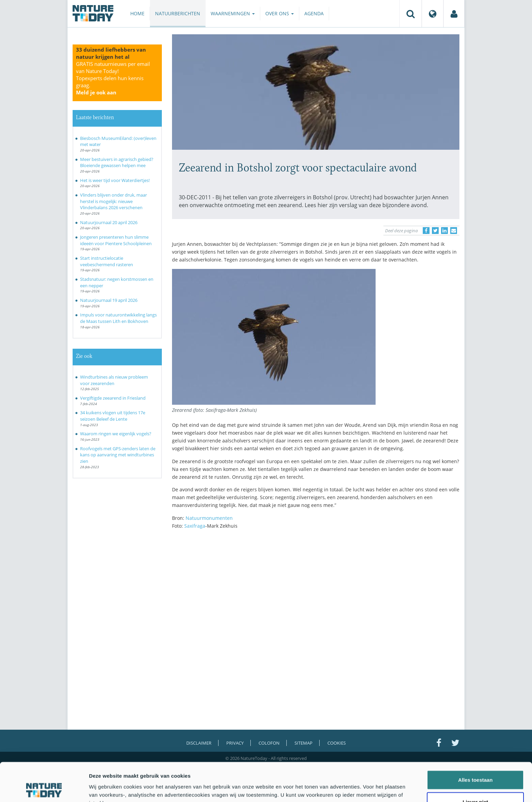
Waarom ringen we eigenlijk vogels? (116, 434)
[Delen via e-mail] (454, 231)
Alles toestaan (475, 743)
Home (137, 13)
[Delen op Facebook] (426, 231)
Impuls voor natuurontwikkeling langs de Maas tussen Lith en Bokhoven (118, 318)
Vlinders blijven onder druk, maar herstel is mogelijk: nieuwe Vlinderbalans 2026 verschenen (113, 201)
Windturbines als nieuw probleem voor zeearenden (114, 380)
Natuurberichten (178, 13)
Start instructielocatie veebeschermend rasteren (107, 261)
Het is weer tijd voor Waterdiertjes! (115, 180)
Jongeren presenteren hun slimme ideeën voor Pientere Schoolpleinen (116, 240)
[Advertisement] (316, 594)
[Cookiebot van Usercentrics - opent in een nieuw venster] (44, 789)
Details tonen (367, 789)
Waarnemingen (233, 13)
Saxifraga (195, 526)
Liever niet (475, 766)
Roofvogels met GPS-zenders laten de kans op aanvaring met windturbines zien (118, 455)
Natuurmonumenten (209, 518)
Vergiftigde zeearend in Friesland (113, 398)
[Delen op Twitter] (435, 231)
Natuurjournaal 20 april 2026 (109, 222)
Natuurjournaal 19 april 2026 (109, 300)
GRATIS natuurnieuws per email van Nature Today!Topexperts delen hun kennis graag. (113, 78)
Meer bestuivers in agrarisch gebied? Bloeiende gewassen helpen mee (117, 162)
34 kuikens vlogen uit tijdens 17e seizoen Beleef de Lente (113, 416)
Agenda (314, 13)
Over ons (280, 13)
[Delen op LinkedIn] (444, 231)
